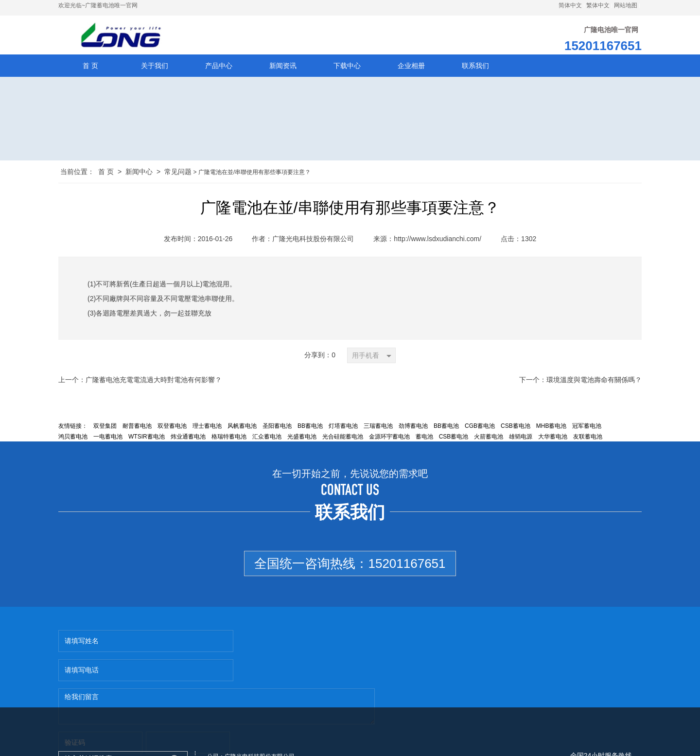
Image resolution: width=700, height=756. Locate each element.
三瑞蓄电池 (378, 427)
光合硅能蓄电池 (343, 438)
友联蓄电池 (588, 438)
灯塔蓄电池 (343, 427)
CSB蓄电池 (516, 427)
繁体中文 (598, 5)
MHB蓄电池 (551, 427)
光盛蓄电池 (302, 438)
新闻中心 (139, 173)
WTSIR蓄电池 (147, 438)
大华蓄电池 (553, 438)
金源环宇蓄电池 (389, 438)
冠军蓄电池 (587, 427)
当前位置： (77, 173)
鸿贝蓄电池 (73, 438)
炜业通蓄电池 (188, 438)
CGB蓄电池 (480, 427)
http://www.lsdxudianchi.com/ (437, 240)
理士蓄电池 (207, 427)
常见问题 (178, 173)
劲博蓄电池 (413, 427)
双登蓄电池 (172, 427)
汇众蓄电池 (267, 438)
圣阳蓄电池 (277, 427)
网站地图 (626, 5)
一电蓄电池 (108, 438)
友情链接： (73, 427)
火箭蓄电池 (489, 438)
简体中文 (570, 5)
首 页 (106, 173)
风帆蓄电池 (242, 427)
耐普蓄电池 (137, 427)
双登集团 (105, 427)
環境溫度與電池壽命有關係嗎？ (594, 381)
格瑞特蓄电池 (229, 438)
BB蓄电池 (310, 427)
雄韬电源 (521, 438)
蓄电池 (424, 438)
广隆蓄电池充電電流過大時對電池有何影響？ (154, 381)
